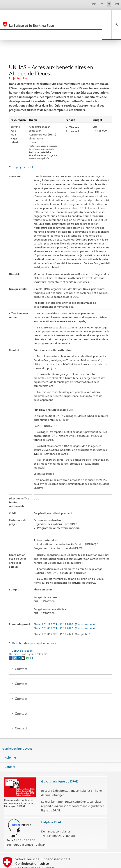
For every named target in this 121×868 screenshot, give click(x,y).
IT (102, 4)
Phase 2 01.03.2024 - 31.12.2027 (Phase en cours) (64, 608)
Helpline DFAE (52, 802)
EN (117, 4)
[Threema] (24, 638)
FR (109, 4)
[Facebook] (11, 638)
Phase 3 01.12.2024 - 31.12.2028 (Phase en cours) (64, 604)
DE (94, 4)
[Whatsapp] (28, 638)
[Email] (32, 638)
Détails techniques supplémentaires (34, 623)
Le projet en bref (22, 147)
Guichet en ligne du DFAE (60, 761)
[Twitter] (15, 638)
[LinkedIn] (19, 638)
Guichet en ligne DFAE (17, 728)
